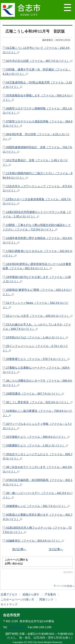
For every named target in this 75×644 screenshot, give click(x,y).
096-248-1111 (16, 627)
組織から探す (31, 594)
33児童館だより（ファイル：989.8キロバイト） (36, 437)
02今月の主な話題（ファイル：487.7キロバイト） (37, 61)
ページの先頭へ (65, 586)
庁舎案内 (50, 594)
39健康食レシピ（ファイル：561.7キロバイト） (36, 506)
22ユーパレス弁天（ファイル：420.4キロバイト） (37, 316)
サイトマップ (9, 604)
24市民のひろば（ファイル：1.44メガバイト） (35, 337)
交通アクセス (9, 594)
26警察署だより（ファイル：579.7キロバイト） (36, 359)
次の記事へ (56, 549)
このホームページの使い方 (17, 599)
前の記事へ (19, 549)
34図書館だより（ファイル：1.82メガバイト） (35, 445)
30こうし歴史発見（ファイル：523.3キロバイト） (37, 402)
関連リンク (46, 599)
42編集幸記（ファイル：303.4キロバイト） (33, 541)
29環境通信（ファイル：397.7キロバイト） (33, 394)
